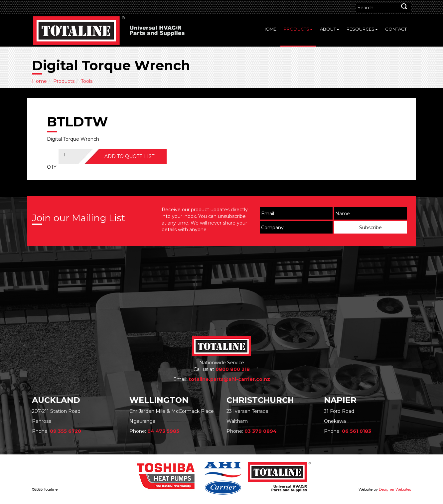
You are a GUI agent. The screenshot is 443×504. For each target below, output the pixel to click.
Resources (362, 29)
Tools (87, 81)
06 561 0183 (357, 431)
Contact (396, 29)
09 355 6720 (66, 431)
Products (298, 29)
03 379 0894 (261, 431)
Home (269, 29)
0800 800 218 (233, 369)
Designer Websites (395, 489)
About (330, 29)
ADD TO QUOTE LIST (129, 156)
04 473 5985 (163, 431)
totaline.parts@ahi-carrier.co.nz (229, 379)
